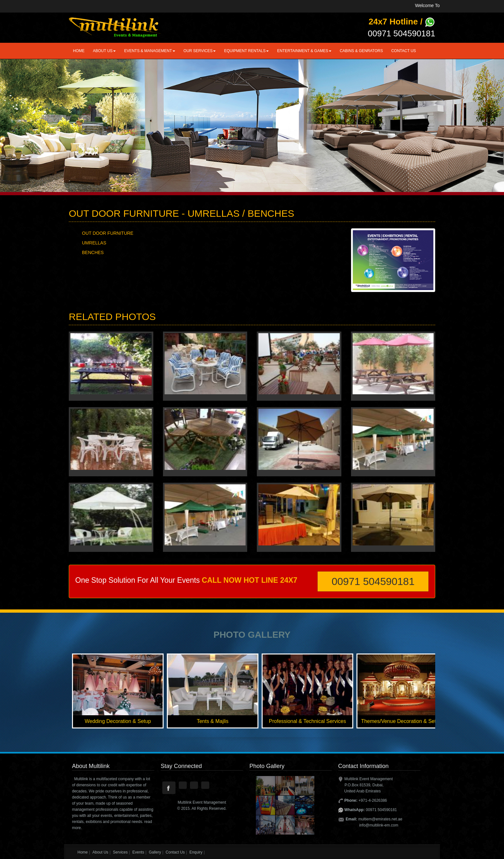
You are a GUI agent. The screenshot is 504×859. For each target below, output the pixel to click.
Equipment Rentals (246, 51)
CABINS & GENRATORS (361, 51)
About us (104, 51)
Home (79, 51)
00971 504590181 (373, 581)
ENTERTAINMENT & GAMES (304, 51)
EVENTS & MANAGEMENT (150, 51)
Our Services (200, 51)
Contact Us (404, 51)
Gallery (155, 852)
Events (138, 852)
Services (120, 852)
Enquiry (196, 852)
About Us (100, 852)
